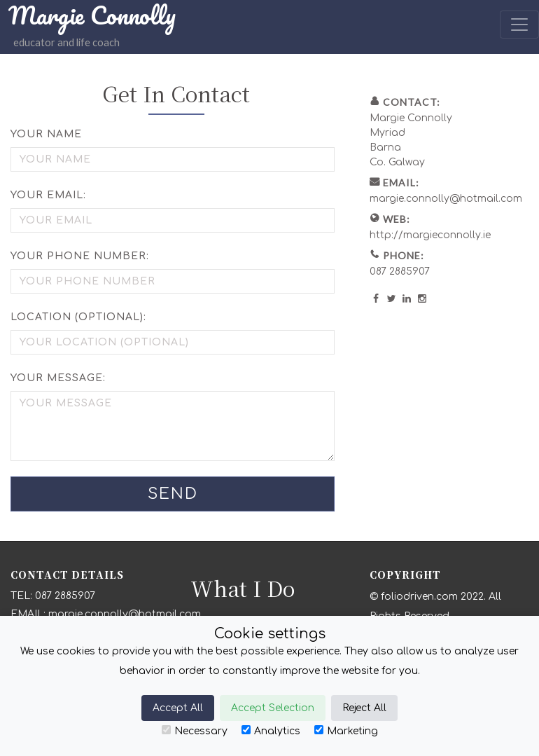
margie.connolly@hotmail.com (446, 199)
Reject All (364, 708)
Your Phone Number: (80, 256)
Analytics (271, 731)
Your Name (46, 134)
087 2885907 (400, 272)
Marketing (346, 731)
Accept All (178, 708)
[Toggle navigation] (519, 25)
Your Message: (58, 378)
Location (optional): (78, 317)
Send (173, 494)
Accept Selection (273, 708)
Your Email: (48, 195)
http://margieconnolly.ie (430, 235)
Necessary (195, 731)
